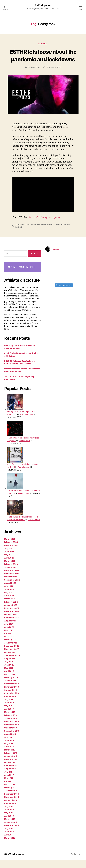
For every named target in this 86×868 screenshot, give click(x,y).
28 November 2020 (54, 75)
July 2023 (9, 556)
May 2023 (9, 563)
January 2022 (11, 613)
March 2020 (10, 682)
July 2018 (9, 745)
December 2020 (12, 654)
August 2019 (10, 704)
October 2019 (10, 698)
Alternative (20, 233)
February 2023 (11, 572)
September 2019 (12, 701)
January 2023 (11, 575)
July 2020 (9, 670)
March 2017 (10, 792)
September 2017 (12, 774)
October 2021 (10, 622)
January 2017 (10, 799)
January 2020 (11, 689)
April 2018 (9, 755)
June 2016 (9, 818)
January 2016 (11, 830)
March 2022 (10, 607)
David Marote (34, 528)
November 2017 (12, 767)
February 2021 (11, 648)
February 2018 (11, 761)
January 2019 (11, 726)
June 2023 (9, 560)
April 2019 (9, 717)
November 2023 (12, 553)
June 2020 (9, 673)
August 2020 (10, 667)
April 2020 (9, 679)
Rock (17, 235)
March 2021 (10, 644)
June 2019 (9, 711)
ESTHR (44, 233)
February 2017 (11, 796)
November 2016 (12, 805)
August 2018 (10, 742)
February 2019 (11, 723)
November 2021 (12, 619)
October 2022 (11, 585)
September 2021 (12, 626)
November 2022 (12, 582)
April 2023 (9, 566)
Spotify (58, 225)
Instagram (47, 225)
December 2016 (12, 802)
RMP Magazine (43, 5)
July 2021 (9, 632)
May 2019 (9, 714)
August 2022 (10, 591)
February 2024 (11, 550)
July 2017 (9, 780)
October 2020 (11, 660)
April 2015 (9, 843)
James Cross (35, 75)
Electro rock (36, 233)
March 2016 (10, 827)
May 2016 (9, 821)
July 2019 (9, 707)
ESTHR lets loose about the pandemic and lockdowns (43, 59)
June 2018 (9, 748)
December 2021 (12, 616)
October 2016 (10, 808)
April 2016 (9, 824)
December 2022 (12, 578)
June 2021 (9, 635)
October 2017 (10, 770)
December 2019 (12, 692)
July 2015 (9, 836)
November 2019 (12, 695)
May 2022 (9, 600)
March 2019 (10, 720)
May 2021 (9, 638)
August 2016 (10, 811)
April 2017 (9, 789)
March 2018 (10, 758)
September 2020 (12, 663)
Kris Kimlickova (26, 422)
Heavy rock (67, 233)
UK (21, 235)
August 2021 (10, 629)
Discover (43, 44)
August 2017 (10, 777)
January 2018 (11, 764)
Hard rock (52, 233)
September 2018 (12, 739)
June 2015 (9, 840)
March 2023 (10, 569)
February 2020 (11, 685)
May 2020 (9, 676)
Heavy (59, 233)
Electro (28, 233)
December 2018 (12, 729)
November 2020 (12, 657)
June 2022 (9, 597)
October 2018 (10, 736)
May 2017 (9, 786)
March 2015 (10, 846)
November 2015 (12, 833)
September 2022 (12, 588)
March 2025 (10, 547)
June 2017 (9, 783)
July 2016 (9, 814)
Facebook (34, 225)
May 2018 (9, 752)
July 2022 (9, 594)
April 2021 (9, 641)
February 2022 (11, 610)
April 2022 (9, 604)
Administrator (25, 449)
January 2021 (10, 651)
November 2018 (12, 733)
